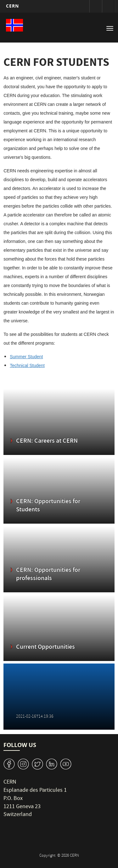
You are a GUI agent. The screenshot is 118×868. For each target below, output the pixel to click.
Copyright (48, 856)
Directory (108, 6)
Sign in (96, 6)
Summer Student (26, 357)
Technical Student (27, 365)
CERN (12, 6)
